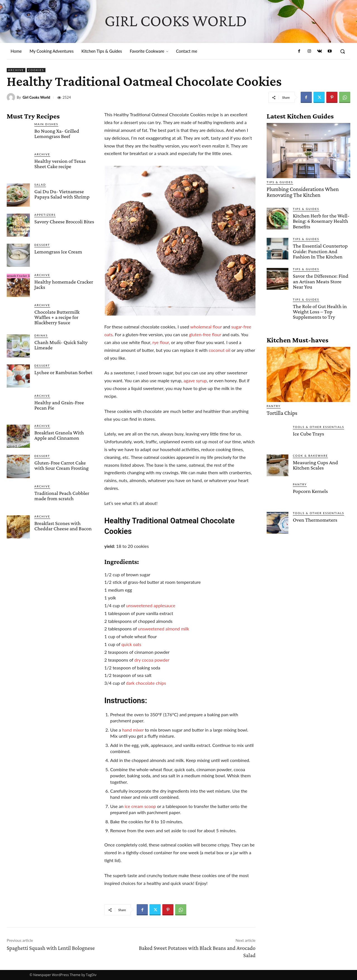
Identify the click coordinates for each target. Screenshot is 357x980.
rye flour (161, 342)
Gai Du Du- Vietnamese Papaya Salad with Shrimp (62, 194)
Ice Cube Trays (308, 431)
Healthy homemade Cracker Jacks (64, 284)
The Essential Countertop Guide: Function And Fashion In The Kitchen (320, 250)
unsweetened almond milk (164, 629)
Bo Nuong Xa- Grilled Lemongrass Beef (57, 134)
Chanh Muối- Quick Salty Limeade (61, 345)
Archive (16, 70)
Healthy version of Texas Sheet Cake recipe (60, 164)
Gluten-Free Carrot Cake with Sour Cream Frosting (61, 465)
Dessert (42, 245)
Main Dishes (46, 124)
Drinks (41, 335)
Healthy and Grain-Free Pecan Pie (59, 405)
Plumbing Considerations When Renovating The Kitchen (300, 192)
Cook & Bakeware (310, 453)
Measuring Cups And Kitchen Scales (315, 463)
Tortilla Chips (281, 411)
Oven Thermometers (315, 518)
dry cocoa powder (152, 660)
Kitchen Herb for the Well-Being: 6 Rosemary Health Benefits (321, 220)
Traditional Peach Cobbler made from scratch (62, 496)
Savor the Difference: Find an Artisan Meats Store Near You (320, 280)
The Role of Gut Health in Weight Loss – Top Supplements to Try (319, 310)
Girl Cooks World (36, 97)
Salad (40, 185)
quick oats (131, 644)
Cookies (36, 70)
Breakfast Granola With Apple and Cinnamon (59, 435)
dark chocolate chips (146, 683)
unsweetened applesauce (151, 605)
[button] (342, 51)
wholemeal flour (206, 327)
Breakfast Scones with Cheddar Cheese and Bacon (63, 526)
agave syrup (195, 380)
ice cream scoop (140, 806)
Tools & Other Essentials (319, 425)
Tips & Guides (280, 182)
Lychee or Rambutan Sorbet (63, 372)
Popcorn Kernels (310, 489)
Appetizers (45, 215)
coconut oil (219, 350)
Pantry (274, 404)
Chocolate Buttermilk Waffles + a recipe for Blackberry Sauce (57, 317)
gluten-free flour (205, 334)
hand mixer (133, 730)
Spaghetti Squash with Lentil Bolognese (51, 948)
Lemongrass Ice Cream (58, 252)
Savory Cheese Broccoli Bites (64, 222)
